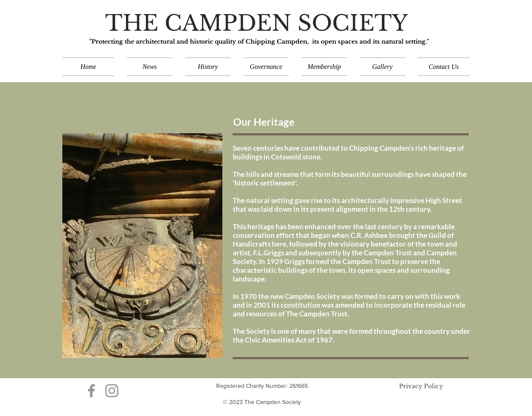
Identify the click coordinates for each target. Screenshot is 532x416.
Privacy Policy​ (421, 386)
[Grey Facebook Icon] (91, 391)
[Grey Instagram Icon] (112, 391)
